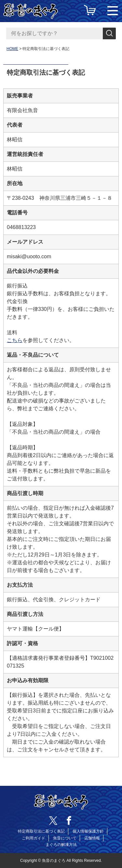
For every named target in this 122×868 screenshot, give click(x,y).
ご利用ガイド (34, 838)
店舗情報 (92, 838)
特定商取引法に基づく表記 (41, 831)
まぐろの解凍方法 (61, 845)
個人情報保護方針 (88, 831)
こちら (15, 340)
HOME (12, 49)
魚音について (65, 838)
